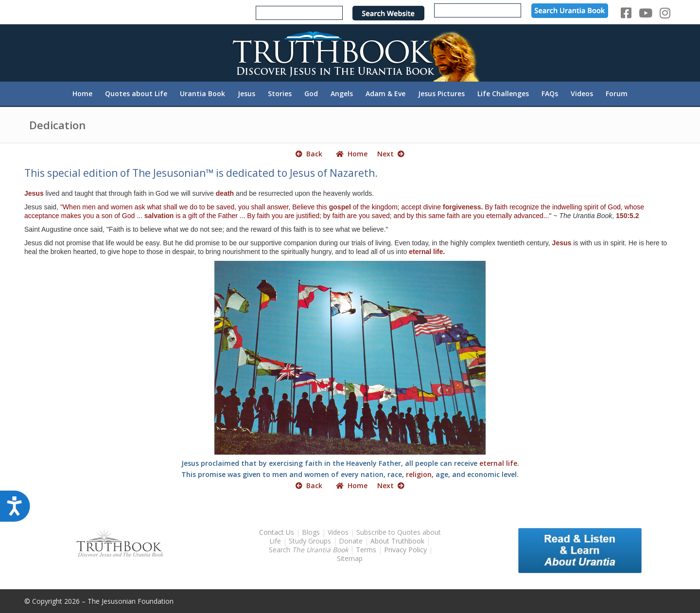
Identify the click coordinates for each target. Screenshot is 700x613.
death (225, 193)
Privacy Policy (405, 550)
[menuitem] (82, 94)
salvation (159, 216)
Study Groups (311, 541)
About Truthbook (397, 541)
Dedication (57, 125)
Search (309, 550)
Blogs (311, 532)
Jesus (34, 193)
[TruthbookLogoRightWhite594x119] (350, 53)
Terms (366, 550)
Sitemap (350, 558)
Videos (338, 532)
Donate (351, 541)
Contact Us (277, 532)
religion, (420, 474)
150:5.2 (627, 216)
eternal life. (427, 252)
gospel (340, 207)
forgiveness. (463, 207)
